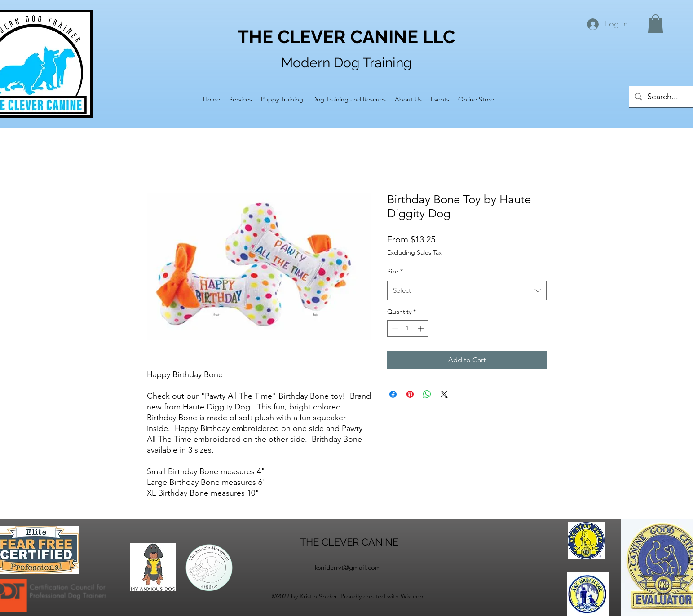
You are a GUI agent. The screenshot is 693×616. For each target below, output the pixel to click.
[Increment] (422, 328)
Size (395, 271)
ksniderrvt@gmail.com (348, 567)
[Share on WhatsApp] (427, 394)
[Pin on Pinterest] (410, 394)
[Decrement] (394, 328)
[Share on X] (444, 394)
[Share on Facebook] (393, 394)
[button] (655, 24)
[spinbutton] (408, 328)
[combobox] (467, 290)
